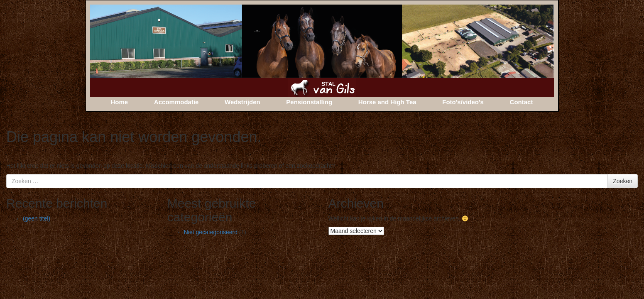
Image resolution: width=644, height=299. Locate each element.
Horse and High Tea (387, 102)
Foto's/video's (463, 102)
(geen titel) (37, 218)
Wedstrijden (242, 102)
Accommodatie (176, 102)
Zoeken (623, 181)
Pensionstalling (309, 102)
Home (120, 102)
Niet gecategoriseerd (211, 232)
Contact (522, 102)
